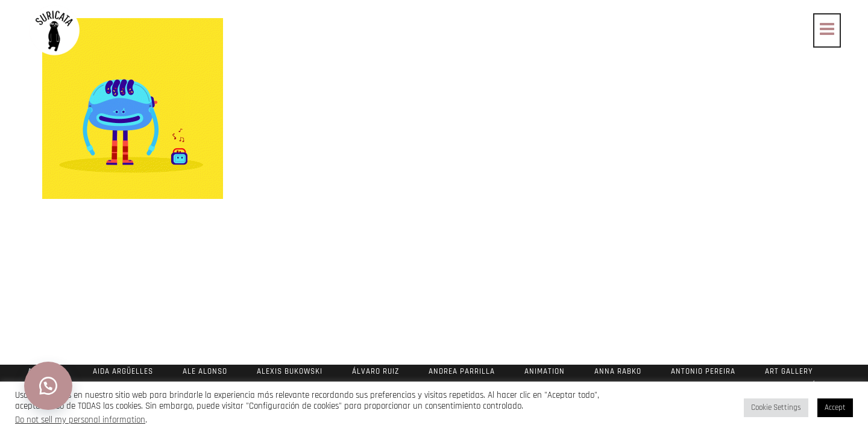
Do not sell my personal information (80, 420)
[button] (48, 386)
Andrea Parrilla (462, 371)
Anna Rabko (618, 371)
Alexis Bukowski (290, 371)
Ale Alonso (205, 371)
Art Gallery (789, 371)
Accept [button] (835, 407)
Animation (545, 371)
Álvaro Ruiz (376, 371)
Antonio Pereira (703, 371)
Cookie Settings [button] (776, 407)
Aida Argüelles (123, 371)
